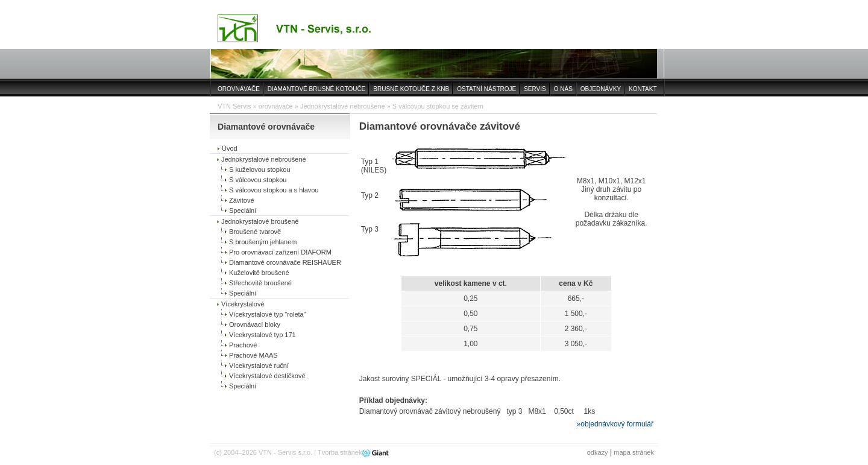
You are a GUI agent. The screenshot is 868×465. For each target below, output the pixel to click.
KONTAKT (643, 89)
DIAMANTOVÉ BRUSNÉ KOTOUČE (316, 89)
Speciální (243, 210)
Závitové (242, 200)
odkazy (598, 452)
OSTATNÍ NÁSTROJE (486, 89)
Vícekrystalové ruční (259, 365)
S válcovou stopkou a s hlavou (274, 190)
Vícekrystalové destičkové (267, 376)
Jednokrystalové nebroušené (343, 106)
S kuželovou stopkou (260, 169)
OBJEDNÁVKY (601, 89)
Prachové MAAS (253, 355)
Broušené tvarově (255, 232)
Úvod (230, 148)
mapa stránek (634, 452)
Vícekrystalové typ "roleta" (268, 314)
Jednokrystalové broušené (260, 221)
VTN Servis (234, 106)
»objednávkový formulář (615, 424)
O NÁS (563, 89)
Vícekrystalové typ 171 (263, 335)
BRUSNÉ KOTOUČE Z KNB (411, 89)
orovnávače (276, 106)
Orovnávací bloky (255, 324)
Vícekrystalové (243, 304)
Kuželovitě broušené (259, 273)
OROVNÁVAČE (239, 89)
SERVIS (535, 89)
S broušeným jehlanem (263, 242)
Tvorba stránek (340, 452)
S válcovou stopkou (258, 180)
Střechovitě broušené (260, 283)
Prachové (243, 345)
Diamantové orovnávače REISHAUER (285, 262)
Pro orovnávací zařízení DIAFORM (280, 252)
